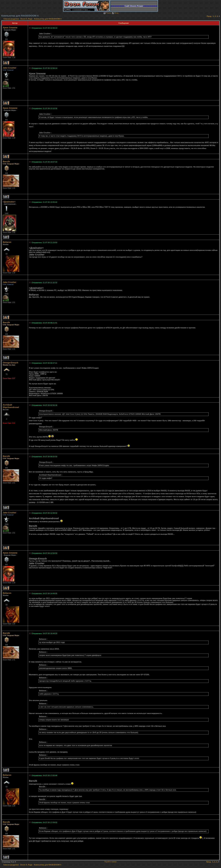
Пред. (209, 16)
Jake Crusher (9, 68)
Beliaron (7, 242)
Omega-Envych (11, 363)
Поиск (107, 13)
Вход (115, 13)
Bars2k (6, 161)
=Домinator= (9, 202)
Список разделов (11, 19)
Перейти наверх (110, 862)
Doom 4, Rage (27, 19)
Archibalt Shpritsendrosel (11, 406)
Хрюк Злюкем (10, 28)
